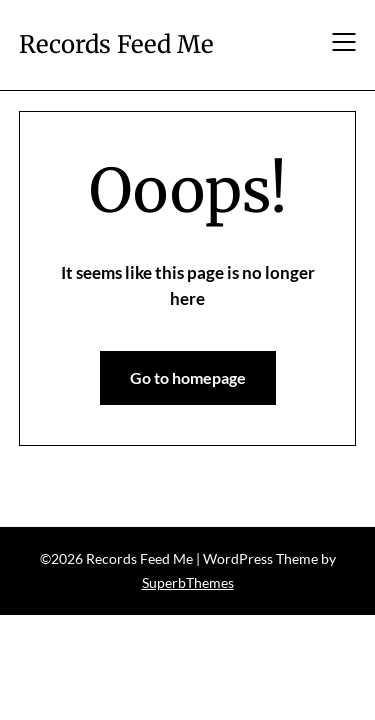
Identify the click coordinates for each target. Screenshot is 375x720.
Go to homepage (188, 377)
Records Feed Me (116, 44)
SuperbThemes (188, 582)
